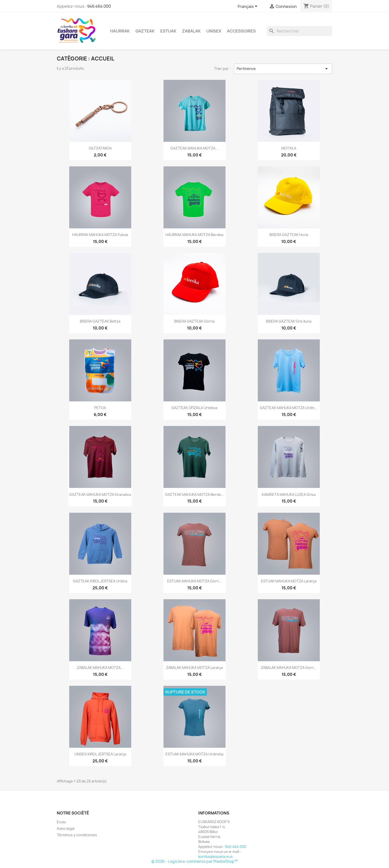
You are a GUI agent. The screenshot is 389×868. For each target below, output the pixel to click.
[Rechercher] (299, 31)
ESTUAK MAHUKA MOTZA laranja (289, 581)
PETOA (100, 408)
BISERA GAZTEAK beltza (100, 321)
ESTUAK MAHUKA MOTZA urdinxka (194, 754)
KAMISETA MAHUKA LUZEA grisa (289, 494)
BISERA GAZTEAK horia (289, 235)
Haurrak (120, 31)
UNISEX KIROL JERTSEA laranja (100, 754)
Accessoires (241, 31)
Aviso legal (66, 828)
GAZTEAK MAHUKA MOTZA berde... (194, 494)
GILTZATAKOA (100, 148)
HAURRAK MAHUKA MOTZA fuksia (100, 235)
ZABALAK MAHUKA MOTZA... (100, 668)
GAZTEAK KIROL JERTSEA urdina (100, 581)
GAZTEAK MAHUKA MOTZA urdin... (289, 408)
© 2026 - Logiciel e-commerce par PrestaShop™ (195, 861)
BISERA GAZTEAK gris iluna (289, 321)
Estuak (168, 31)
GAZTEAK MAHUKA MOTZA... (194, 148)
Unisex (214, 31)
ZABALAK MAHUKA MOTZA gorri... (289, 668)
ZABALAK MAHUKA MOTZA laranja (194, 668)
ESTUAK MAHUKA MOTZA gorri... (194, 581)
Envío (61, 822)
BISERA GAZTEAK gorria (194, 321)
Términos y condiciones (77, 835)
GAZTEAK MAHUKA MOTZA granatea (100, 494)
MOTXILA (289, 148)
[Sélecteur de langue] (248, 7)
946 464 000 (99, 6)
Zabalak (191, 31)
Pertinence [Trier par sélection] (283, 69)
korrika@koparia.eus (215, 856)
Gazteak (145, 31)
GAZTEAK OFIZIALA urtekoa (194, 408)
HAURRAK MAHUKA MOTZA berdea (194, 235)
